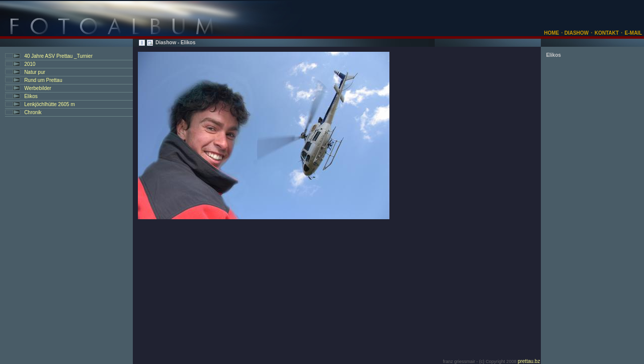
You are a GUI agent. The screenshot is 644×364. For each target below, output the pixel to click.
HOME (551, 33)
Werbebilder (38, 88)
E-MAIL (633, 33)
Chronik (33, 112)
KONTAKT (607, 33)
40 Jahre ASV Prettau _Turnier (58, 56)
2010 (30, 64)
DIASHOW (576, 33)
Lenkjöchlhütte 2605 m (50, 104)
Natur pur (35, 72)
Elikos (31, 96)
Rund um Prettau (43, 80)
